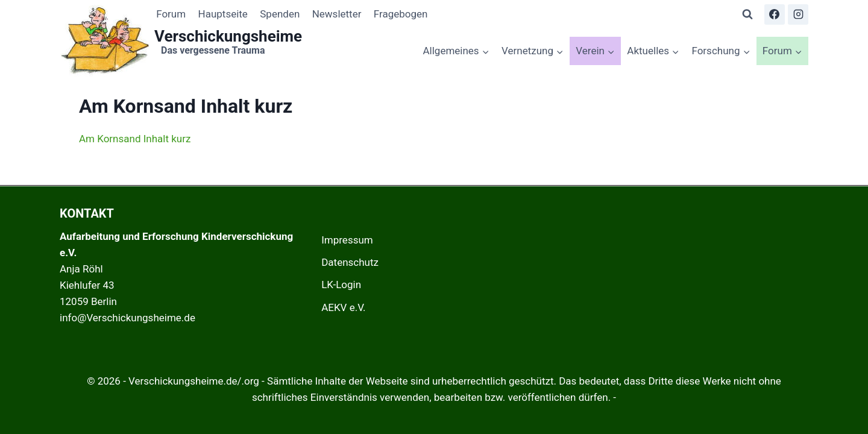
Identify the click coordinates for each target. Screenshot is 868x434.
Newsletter (337, 14)
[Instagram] (798, 14)
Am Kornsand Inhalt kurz (135, 139)
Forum (171, 14)
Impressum (347, 240)
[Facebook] (775, 14)
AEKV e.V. (343, 307)
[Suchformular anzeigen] (747, 14)
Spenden (280, 14)
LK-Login (341, 285)
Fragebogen (401, 14)
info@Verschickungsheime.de (127, 318)
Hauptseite (223, 14)
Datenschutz (350, 262)
